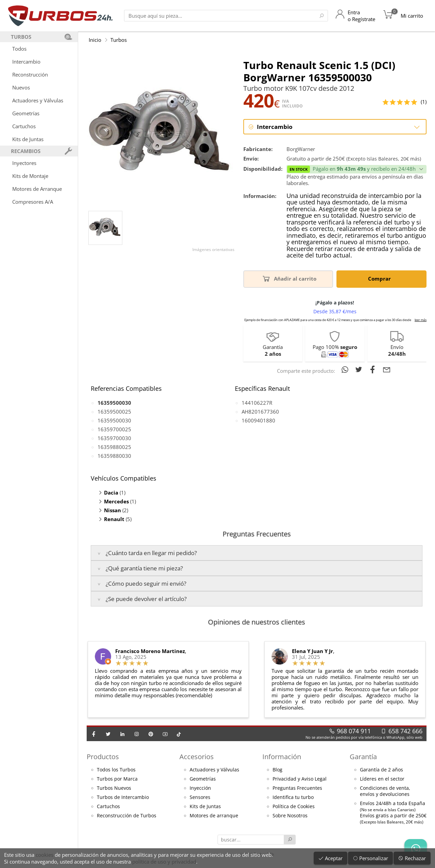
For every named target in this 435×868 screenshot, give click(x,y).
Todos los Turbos (116, 770)
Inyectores (24, 163)
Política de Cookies (294, 807)
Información (282, 757)
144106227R (257, 403)
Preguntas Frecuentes (297, 788)
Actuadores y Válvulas (38, 100)
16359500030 (114, 421)
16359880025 (114, 447)
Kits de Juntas (28, 139)
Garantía (363, 757)
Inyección (200, 788)
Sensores (200, 798)
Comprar (381, 279)
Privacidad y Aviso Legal (300, 779)
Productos (103, 757)
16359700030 (114, 438)
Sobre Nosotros (290, 816)
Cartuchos (24, 126)
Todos (19, 49)
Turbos (119, 40)
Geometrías (26, 113)
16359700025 (114, 430)
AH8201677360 (260, 412)
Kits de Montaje (30, 176)
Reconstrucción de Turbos (127, 816)
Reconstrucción (30, 74)
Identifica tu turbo (293, 798)
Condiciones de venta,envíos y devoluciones (385, 791)
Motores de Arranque (37, 189)
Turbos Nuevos (114, 788)
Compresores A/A (33, 202)
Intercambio (26, 62)
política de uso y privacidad (164, 862)
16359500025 (114, 412)
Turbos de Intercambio (123, 798)
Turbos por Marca (117, 779)
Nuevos (21, 87)
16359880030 (114, 456)
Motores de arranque (214, 816)
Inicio (95, 40)
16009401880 (258, 421)
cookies (45, 855)
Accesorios (197, 757)
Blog (277, 770)
